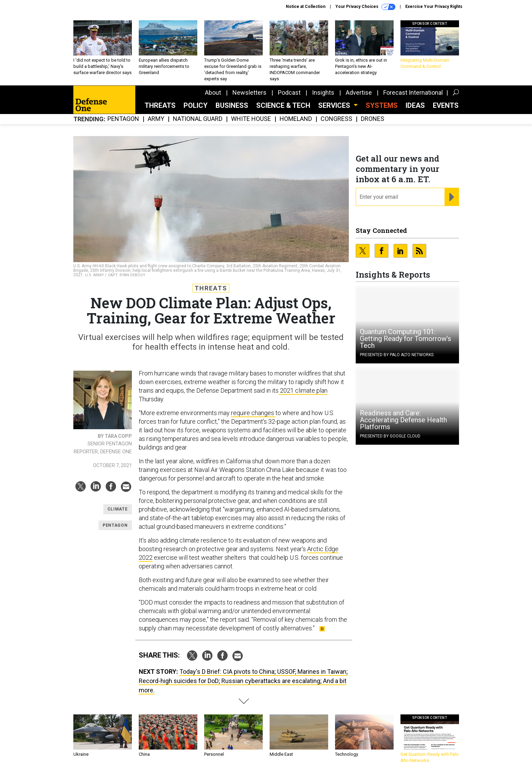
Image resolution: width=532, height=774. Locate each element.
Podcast (289, 92)
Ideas (415, 105)
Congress (336, 119)
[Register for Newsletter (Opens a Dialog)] (452, 197)
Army (156, 119)
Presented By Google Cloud (390, 436)
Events (446, 105)
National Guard (198, 119)
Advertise (359, 92)
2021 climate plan (303, 390)
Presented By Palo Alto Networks (397, 355)
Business (232, 105)
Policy (196, 105)
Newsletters (249, 92)
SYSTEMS (382, 105)
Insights (323, 92)
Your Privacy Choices (365, 7)
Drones (373, 119)
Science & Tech (283, 105)
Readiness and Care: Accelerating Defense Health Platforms (403, 420)
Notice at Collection (306, 7)
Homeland (296, 119)
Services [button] (335, 105)
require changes (253, 413)
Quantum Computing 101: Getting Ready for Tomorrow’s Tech (405, 339)
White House (251, 119)
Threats (160, 105)
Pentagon (123, 119)
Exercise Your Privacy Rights (434, 7)
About (213, 92)
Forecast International (413, 92)
